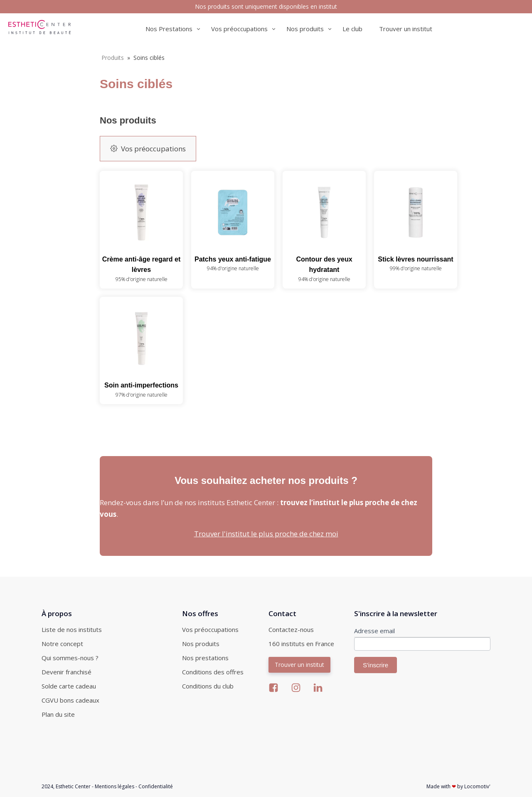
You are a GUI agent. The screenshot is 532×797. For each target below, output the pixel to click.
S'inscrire (376, 665)
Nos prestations (205, 658)
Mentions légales (115, 786)
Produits (113, 58)
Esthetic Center (73, 786)
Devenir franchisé (66, 672)
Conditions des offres (213, 672)
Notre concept (62, 644)
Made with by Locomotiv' (458, 786)
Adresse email (374, 631)
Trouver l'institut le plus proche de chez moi (266, 534)
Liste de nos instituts (72, 629)
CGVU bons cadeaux (70, 700)
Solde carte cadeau (69, 686)
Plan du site (58, 714)
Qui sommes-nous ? (70, 658)
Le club (352, 29)
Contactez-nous (291, 629)
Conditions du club (208, 686)
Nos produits (201, 644)
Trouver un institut (406, 29)
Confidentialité (156, 786)
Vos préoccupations (210, 629)
